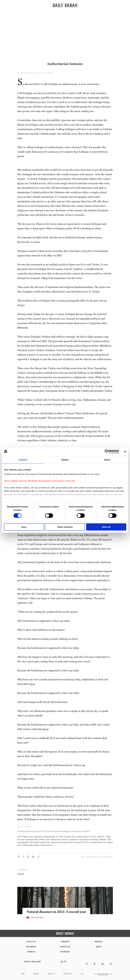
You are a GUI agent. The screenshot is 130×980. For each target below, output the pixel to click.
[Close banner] (125, 451)
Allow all (106, 527)
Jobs (23, 974)
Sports (31, 952)
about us (51, 974)
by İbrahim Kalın (25, 73)
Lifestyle (65, 947)
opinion (21, 874)
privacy (36, 974)
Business (31, 947)
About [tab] (107, 460)
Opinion (65, 952)
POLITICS (31, 942)
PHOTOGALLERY (37, 918)
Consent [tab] (23, 460)
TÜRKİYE (65, 942)
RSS (82, 974)
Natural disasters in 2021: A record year (56, 912)
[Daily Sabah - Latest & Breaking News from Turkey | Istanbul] (65, 5)
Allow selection (65, 527)
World (99, 942)
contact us (68, 974)
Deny (24, 527)
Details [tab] (65, 460)
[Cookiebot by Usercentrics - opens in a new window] (107, 451)
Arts (99, 947)
